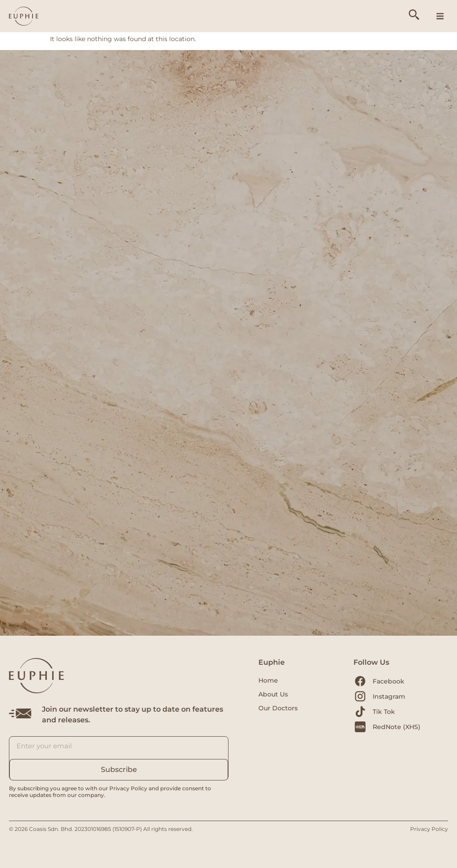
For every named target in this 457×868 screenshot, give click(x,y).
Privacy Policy (429, 829)
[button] (440, 16)
